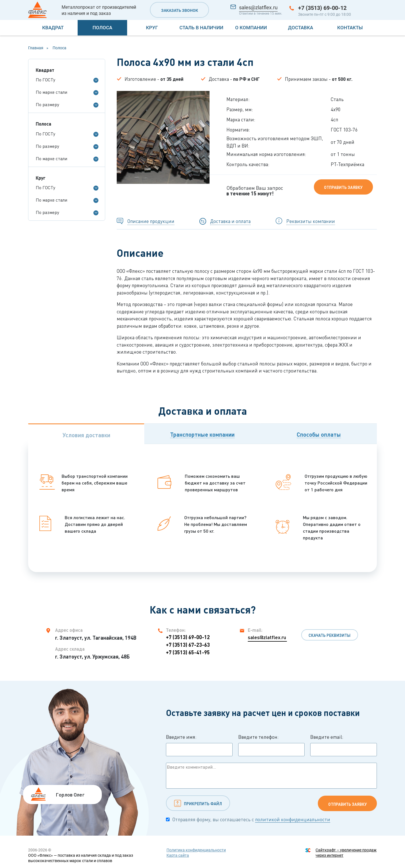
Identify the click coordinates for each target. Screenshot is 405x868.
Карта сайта (178, 855)
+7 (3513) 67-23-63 (188, 645)
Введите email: (344, 745)
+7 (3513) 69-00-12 (322, 8)
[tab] (86, 434)
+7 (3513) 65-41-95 (188, 652)
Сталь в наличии (201, 28)
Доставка (301, 28)
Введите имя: (199, 745)
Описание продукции (151, 221)
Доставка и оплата (230, 221)
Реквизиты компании (311, 221)
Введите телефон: (272, 745)
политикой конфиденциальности (293, 819)
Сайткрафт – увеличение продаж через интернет (346, 853)
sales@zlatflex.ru (258, 7)
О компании (251, 28)
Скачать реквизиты (329, 635)
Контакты (350, 28)
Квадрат (53, 28)
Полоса (102, 28)
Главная (36, 48)
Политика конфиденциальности (196, 850)
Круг (152, 28)
